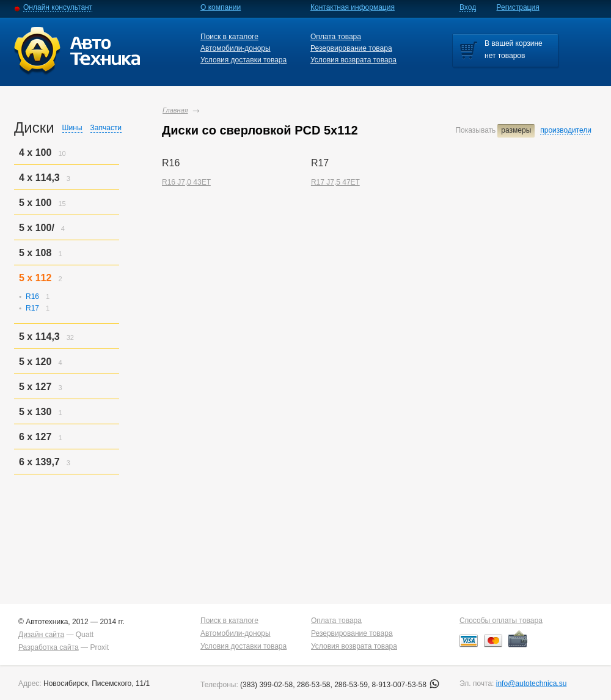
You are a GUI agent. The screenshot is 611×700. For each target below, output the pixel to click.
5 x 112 (35, 278)
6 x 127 (35, 437)
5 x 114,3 (39, 337)
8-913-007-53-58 (406, 685)
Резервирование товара (351, 48)
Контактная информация (353, 7)
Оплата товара (336, 37)
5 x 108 (35, 253)
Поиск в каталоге (229, 37)
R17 (32, 308)
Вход (468, 7)
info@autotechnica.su (532, 683)
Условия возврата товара (353, 60)
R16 (32, 297)
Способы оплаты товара (501, 621)
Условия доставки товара (243, 60)
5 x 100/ (37, 228)
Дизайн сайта (41, 635)
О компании (221, 7)
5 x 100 (35, 203)
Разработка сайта (49, 647)
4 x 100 (35, 153)
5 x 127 (35, 387)
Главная (175, 110)
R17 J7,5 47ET (335, 182)
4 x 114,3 (39, 178)
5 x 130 (35, 412)
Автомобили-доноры (236, 48)
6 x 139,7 (39, 462)
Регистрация (518, 7)
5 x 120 (35, 362)
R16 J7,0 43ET (186, 182)
